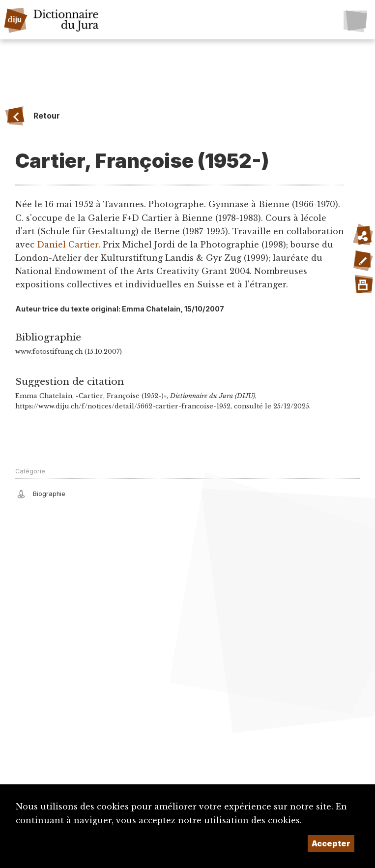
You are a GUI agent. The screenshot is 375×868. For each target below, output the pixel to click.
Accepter (331, 843)
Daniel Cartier (68, 245)
